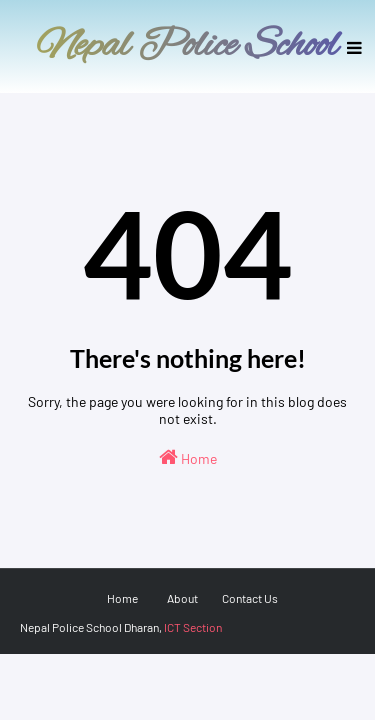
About (182, 598)
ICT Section (193, 627)
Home (188, 457)
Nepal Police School (187, 46)
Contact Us (250, 598)
